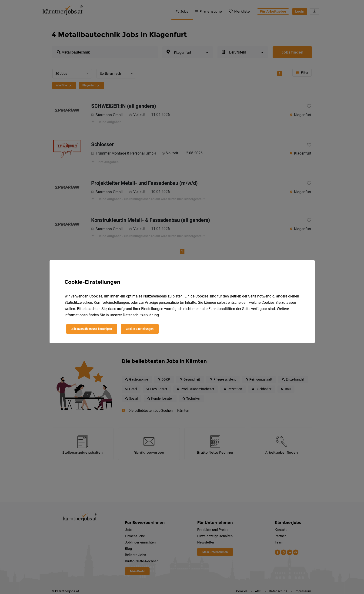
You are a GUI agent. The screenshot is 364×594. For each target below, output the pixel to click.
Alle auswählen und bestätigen (92, 329)
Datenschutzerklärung (141, 315)
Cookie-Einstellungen (140, 329)
